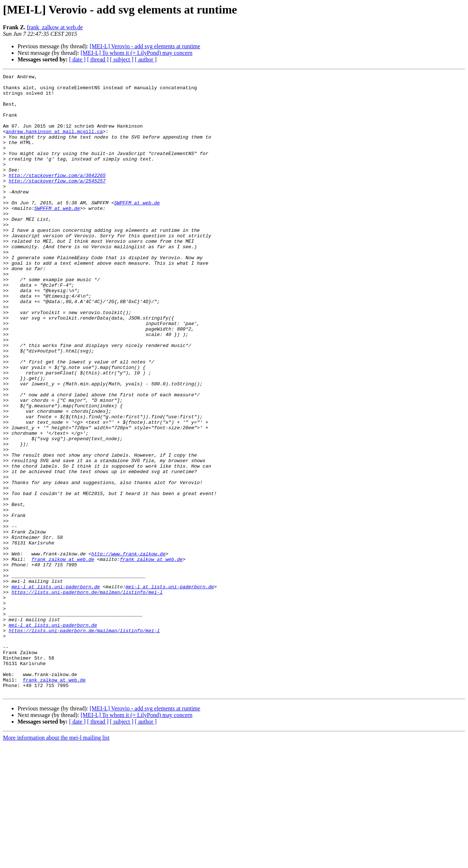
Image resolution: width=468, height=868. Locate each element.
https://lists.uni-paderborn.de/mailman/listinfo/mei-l (87, 696)
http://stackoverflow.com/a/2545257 (57, 203)
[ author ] (146, 59)
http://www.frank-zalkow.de (129, 650)
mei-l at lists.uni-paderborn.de (56, 690)
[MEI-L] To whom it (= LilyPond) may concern (136, 53)
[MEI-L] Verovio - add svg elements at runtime (145, 46)
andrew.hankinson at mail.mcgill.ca (54, 143)
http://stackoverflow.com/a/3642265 (57, 196)
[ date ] (77, 59)
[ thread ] (98, 59)
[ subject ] (122, 59)
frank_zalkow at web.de (55, 27)
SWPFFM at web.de (137, 229)
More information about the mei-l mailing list (56, 862)
